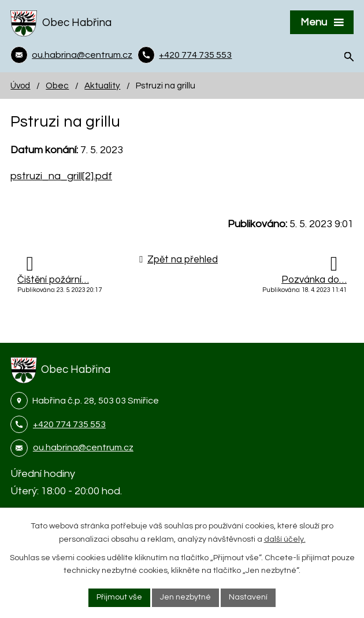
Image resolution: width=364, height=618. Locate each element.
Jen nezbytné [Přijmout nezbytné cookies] (185, 597)
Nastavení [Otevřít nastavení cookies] (248, 597)
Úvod (20, 86)
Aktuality (102, 86)
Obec (57, 86)
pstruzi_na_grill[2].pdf (61, 176)
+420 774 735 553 (69, 424)
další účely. (285, 539)
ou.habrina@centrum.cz (83, 447)
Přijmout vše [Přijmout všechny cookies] (119, 597)
